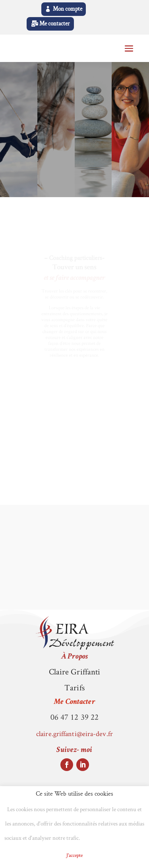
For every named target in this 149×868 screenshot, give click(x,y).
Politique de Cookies (113, 838)
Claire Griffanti (75, 671)
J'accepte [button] (74, 855)
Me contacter (55, 24)
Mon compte (68, 9)
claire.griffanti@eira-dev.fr (74, 733)
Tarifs (74, 687)
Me (74, 702)
